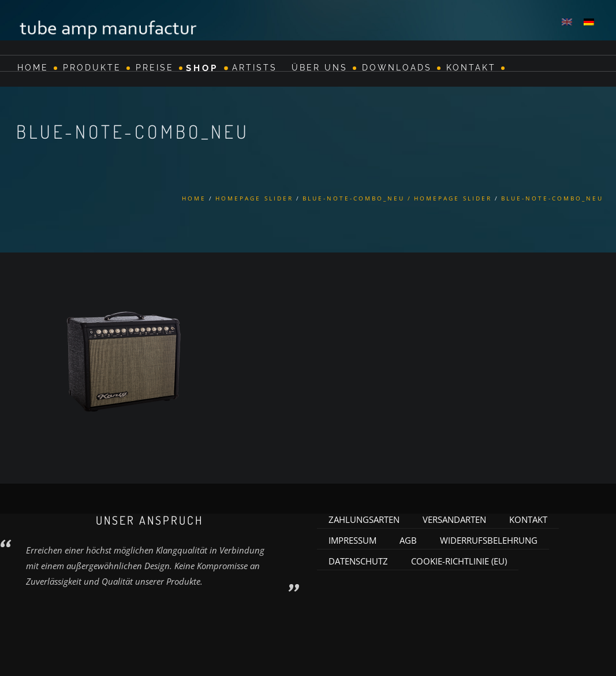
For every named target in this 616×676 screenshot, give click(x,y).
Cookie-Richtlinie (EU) (459, 561)
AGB (408, 540)
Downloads (397, 68)
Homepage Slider (254, 198)
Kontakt (471, 68)
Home (33, 68)
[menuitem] (567, 21)
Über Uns (320, 68)
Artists (255, 68)
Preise (155, 68)
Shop (202, 68)
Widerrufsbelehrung (489, 540)
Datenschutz (358, 561)
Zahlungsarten (364, 519)
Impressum (352, 540)
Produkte (92, 68)
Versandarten (454, 519)
